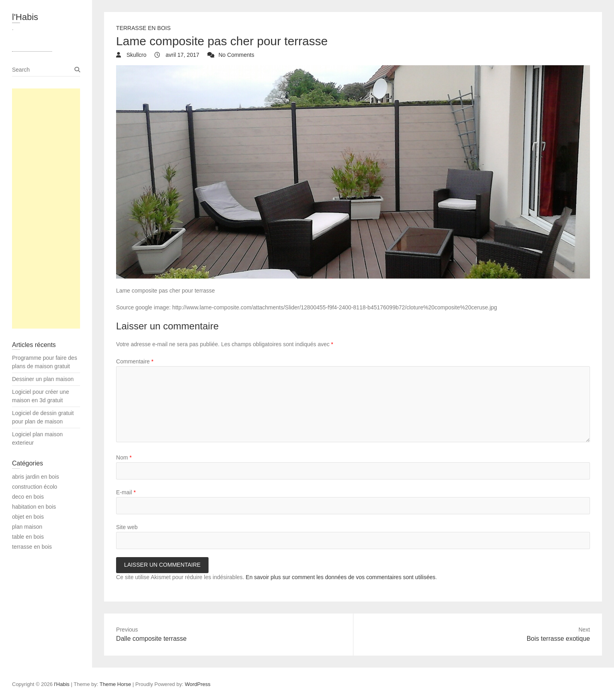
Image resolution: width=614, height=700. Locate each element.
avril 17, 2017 (182, 55)
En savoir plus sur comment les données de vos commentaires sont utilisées (341, 577)
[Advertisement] (46, 209)
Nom (124, 457)
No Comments (236, 55)
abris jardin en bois (36, 477)
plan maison (27, 527)
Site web (127, 527)
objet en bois (28, 517)
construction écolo (35, 487)
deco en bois (28, 497)
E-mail (126, 492)
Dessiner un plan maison (43, 379)
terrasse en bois (143, 28)
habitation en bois (34, 507)
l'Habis (25, 17)
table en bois (28, 537)
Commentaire (135, 361)
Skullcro (136, 55)
